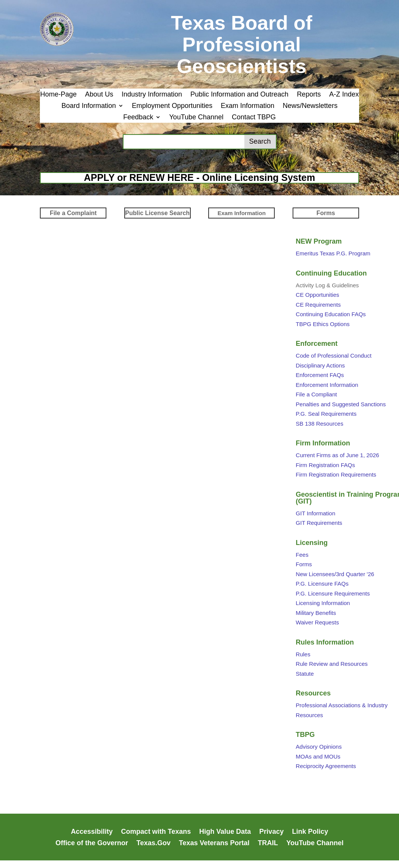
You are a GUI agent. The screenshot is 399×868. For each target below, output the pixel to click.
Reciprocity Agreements (326, 766)
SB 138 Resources (319, 424)
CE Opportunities (317, 295)
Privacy (271, 832)
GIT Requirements (319, 523)
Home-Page (59, 95)
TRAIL (268, 843)
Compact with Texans (156, 832)
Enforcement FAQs (320, 375)
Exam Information (248, 106)
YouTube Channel (196, 118)
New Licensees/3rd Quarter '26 (335, 574)
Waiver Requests (317, 622)
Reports (309, 95)
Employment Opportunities (172, 106)
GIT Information (315, 513)
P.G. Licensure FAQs (322, 584)
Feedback (138, 118)
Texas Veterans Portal (214, 843)
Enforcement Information (327, 385)
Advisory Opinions (319, 747)
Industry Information (152, 95)
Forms (304, 564)
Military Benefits (316, 613)
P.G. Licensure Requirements (333, 593)
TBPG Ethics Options (323, 324)
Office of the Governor (92, 843)
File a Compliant (316, 394)
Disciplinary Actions (320, 365)
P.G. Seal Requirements (326, 414)
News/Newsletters (310, 106)
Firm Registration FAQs (325, 465)
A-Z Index (344, 95)
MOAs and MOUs (318, 756)
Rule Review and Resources (332, 664)
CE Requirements (318, 305)
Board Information (89, 106)
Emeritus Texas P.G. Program (333, 253)
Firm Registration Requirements (336, 474)
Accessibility (92, 832)
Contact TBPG (254, 118)
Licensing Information (323, 603)
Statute (305, 674)
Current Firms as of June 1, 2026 (337, 455)
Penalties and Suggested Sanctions (341, 404)
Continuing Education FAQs (331, 314)
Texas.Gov (154, 843)
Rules (303, 654)
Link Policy (310, 832)
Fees (302, 555)
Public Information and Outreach (239, 95)
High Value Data (225, 832)
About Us (99, 95)
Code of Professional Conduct (333, 356)
